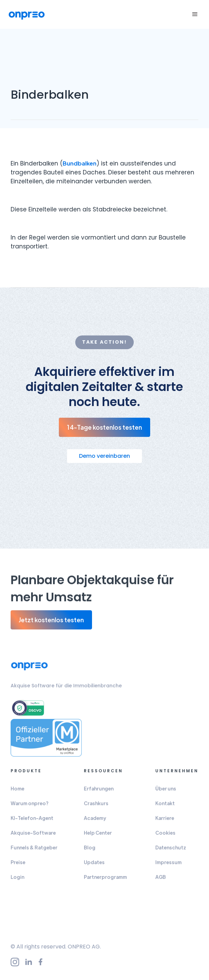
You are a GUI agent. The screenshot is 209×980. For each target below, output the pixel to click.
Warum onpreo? (30, 808)
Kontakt (165, 808)
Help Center (98, 837)
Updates (94, 867)
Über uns (166, 793)
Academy (95, 822)
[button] (194, 14)
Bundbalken (80, 163)
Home (17, 793)
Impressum (168, 867)
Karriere (165, 822)
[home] (27, 15)
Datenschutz (171, 852)
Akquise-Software (33, 837)
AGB (161, 881)
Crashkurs (96, 808)
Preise (18, 867)
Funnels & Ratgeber (34, 852)
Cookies (165, 837)
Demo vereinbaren (104, 456)
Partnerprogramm (105, 881)
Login (17, 881)
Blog (90, 852)
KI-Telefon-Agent (32, 822)
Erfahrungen (99, 793)
